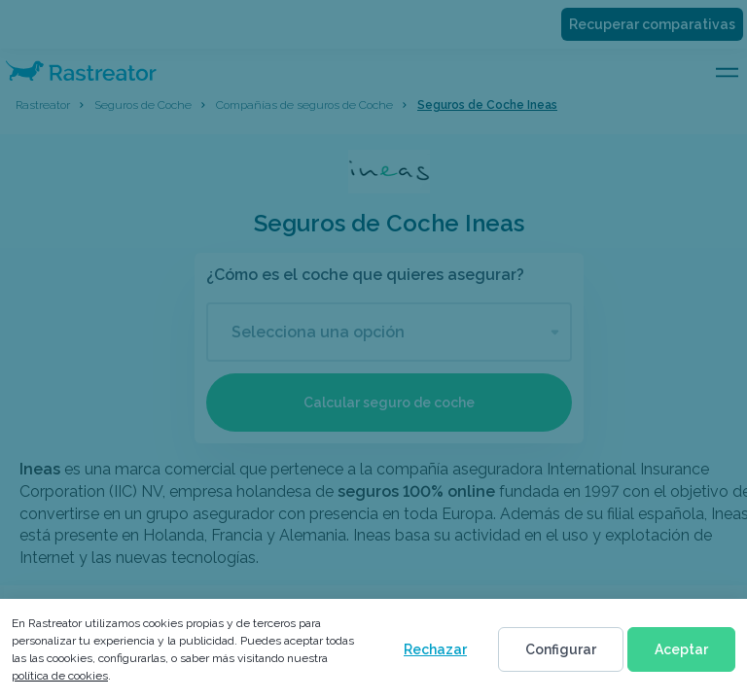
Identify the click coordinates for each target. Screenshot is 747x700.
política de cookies (60, 676)
